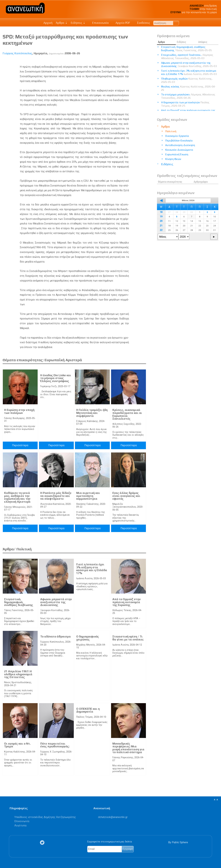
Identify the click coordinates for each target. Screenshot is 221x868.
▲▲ (216, 799)
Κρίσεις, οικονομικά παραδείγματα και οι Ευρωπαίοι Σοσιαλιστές (127, 414)
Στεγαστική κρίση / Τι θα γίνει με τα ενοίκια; (128, 638)
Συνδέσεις (142, 23)
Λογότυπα (20, 826)
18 (161, 212)
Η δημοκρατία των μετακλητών (185, 104)
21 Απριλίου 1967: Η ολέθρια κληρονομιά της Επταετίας (18, 674)
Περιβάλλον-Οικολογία (179, 141)
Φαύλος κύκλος (188, 88)
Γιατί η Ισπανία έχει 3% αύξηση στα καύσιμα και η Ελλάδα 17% (92, 569)
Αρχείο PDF (121, 23)
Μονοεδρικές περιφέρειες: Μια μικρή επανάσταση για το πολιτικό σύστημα (128, 748)
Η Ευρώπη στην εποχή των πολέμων (19, 411)
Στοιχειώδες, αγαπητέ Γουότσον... (187, 57)
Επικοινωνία (99, 23)
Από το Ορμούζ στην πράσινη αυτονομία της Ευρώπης (127, 602)
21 (161, 226)
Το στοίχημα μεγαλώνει (188, 96)
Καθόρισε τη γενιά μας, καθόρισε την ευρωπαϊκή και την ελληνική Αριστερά (17, 497)
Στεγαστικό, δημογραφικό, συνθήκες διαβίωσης (19, 602)
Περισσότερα (20, 445)
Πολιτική (171, 131)
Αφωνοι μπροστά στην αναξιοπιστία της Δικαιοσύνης (56, 602)
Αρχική (48, 23)
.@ (113, 817)
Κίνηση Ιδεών (173, 159)
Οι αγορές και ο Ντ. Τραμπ (17, 745)
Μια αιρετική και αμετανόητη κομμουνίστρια (88, 496)
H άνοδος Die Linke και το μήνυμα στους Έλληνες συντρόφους (56, 378)
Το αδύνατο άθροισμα (56, 636)
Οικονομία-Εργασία (177, 136)
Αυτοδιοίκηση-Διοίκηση (180, 145)
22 (161, 230)
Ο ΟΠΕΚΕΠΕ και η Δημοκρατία (88, 710)
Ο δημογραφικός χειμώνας (88, 638)
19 (161, 217)
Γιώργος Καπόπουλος (17, 53)
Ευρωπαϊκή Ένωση (177, 154)
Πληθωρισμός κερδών (187, 80)
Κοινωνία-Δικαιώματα (179, 150)
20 (161, 221)
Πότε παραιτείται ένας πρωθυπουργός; (55, 745)
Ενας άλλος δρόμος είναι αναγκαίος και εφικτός (126, 496)
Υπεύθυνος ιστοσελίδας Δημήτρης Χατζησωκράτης (45, 817)
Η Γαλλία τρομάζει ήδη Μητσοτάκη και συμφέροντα (92, 413)
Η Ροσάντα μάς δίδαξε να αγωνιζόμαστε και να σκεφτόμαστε (56, 496)
